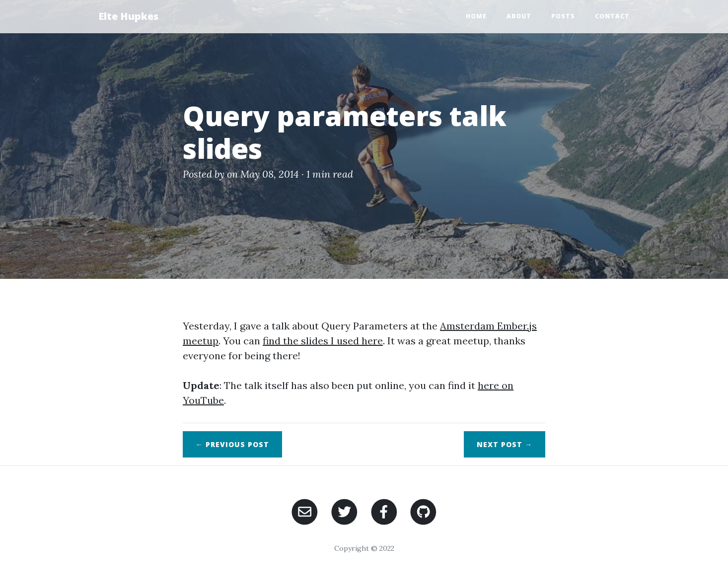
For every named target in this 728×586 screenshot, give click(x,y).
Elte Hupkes (128, 16)
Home (476, 16)
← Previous (232, 444)
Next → (505, 444)
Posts (563, 16)
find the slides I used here (323, 341)
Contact (612, 16)
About (519, 16)
